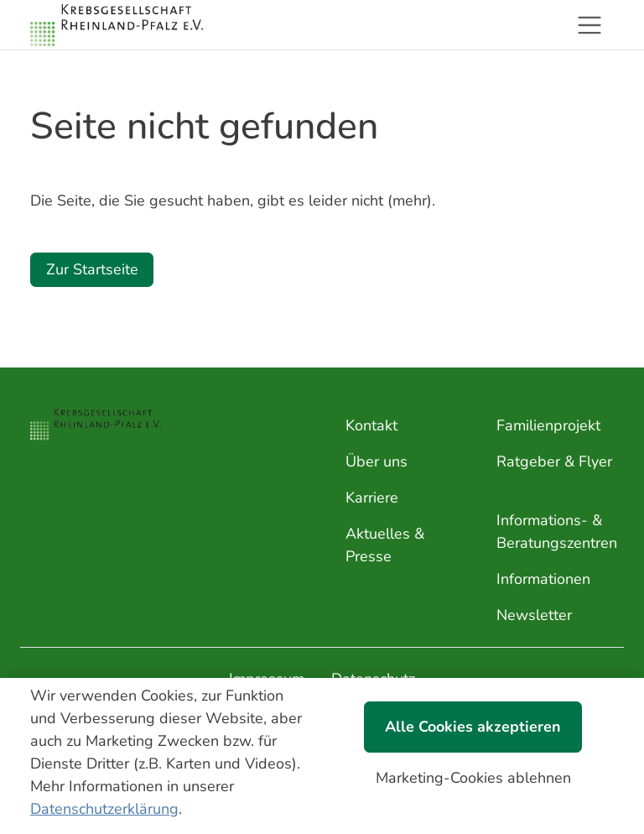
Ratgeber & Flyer (554, 461)
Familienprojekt (548, 425)
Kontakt (371, 425)
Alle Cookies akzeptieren (473, 727)
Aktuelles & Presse (385, 545)
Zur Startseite (92, 269)
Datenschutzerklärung (104, 809)
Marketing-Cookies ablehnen (473, 778)
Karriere (372, 498)
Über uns (377, 461)
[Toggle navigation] (589, 25)
